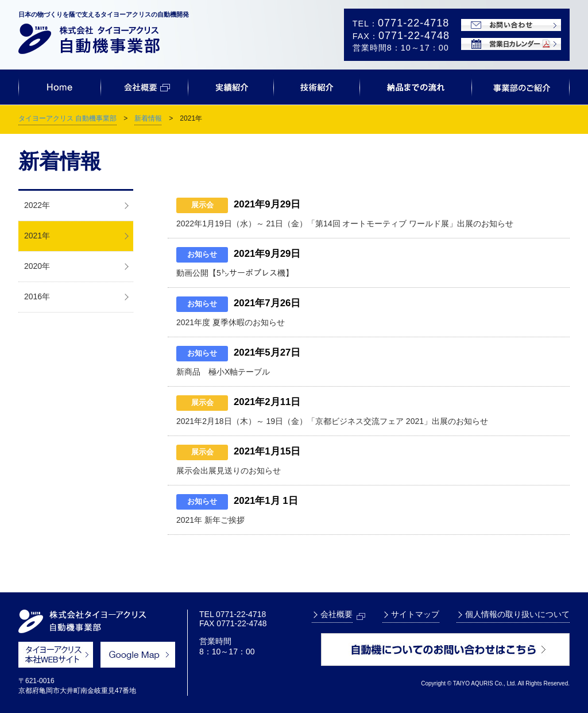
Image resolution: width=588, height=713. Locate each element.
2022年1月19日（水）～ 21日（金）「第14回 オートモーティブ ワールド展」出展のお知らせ (345, 223)
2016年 (37, 296)
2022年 (37, 205)
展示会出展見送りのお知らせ (229, 471)
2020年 (37, 266)
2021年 (37, 236)
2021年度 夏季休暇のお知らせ (231, 322)
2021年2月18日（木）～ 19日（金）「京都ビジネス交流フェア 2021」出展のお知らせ (332, 421)
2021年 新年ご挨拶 (210, 520)
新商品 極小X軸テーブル (223, 372)
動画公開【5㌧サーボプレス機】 (235, 273)
